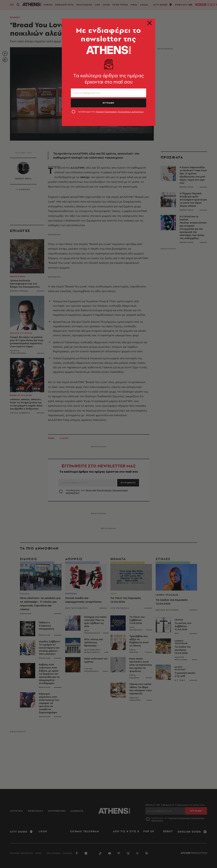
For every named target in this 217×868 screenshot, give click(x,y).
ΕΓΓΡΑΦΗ (108, 103)
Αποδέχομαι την (111, 112)
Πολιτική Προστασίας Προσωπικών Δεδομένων (120, 112)
